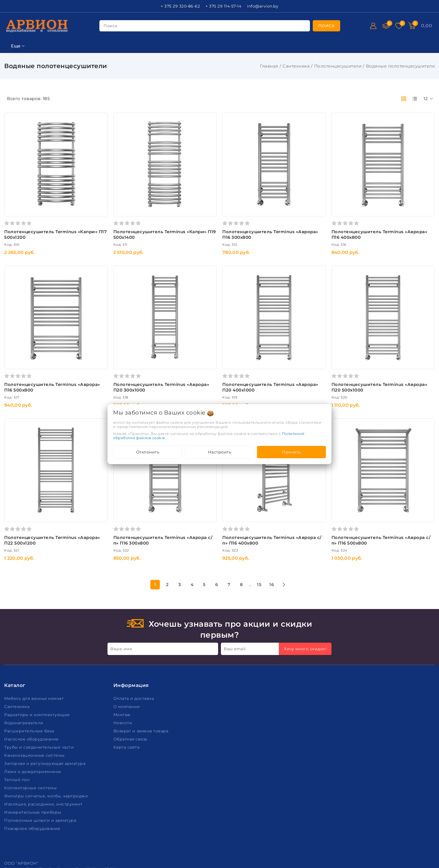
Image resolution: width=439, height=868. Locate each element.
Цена (10, 138)
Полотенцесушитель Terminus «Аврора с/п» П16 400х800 (300, 478)
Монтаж (123, 736)
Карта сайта (127, 769)
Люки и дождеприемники (33, 793)
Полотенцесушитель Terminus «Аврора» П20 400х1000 (300, 346)
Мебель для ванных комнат (35, 720)
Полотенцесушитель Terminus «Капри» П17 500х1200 (123, 214)
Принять (291, 452)
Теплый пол (18, 801)
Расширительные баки (30, 753)
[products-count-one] (415, 99)
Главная (269, 66)
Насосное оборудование (32, 761)
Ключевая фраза (25, 110)
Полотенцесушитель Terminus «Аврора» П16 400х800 (388, 214)
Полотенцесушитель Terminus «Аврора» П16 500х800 (123, 346)
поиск (111, 26)
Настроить (220, 452)
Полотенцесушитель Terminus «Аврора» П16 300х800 (300, 214)
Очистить (41, 612)
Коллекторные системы (31, 809)
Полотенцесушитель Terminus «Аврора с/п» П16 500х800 (388, 478)
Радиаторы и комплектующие (38, 736)
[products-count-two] (404, 99)
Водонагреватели (24, 744)
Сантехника (296, 66)
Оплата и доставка (134, 720)
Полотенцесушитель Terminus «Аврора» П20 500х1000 (388, 346)
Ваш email (235, 671)
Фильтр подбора (25, 96)
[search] (327, 26)
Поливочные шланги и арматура (41, 842)
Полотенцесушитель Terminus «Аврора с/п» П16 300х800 (211, 478)
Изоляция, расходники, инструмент (44, 826)
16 (313, 522)
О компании (127, 728)
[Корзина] (427, 26)
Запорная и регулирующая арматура (45, 785)
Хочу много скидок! (305, 671)
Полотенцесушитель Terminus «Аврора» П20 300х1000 (211, 346)
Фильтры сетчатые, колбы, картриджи (47, 818)
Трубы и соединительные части (40, 769)
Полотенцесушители (338, 66)
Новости (123, 744)
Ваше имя (121, 671)
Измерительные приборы (33, 834)
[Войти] (373, 26)
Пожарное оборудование (33, 850)
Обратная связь (131, 761)
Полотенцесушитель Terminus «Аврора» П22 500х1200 (123, 478)
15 (301, 522)
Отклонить (148, 452)
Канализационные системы (35, 777)
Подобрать (41, 599)
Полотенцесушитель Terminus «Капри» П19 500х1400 (211, 214)
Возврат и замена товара (142, 753)
